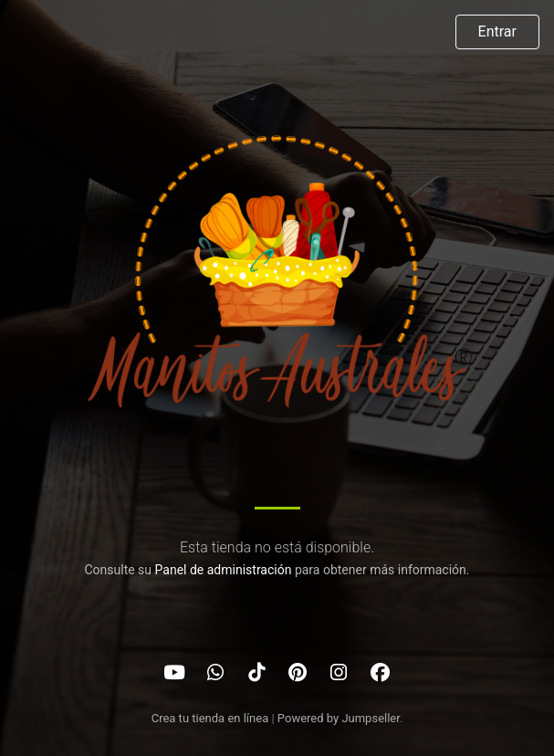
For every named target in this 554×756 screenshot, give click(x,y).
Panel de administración (224, 570)
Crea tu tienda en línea (212, 718)
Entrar (497, 31)
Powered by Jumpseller (339, 718)
